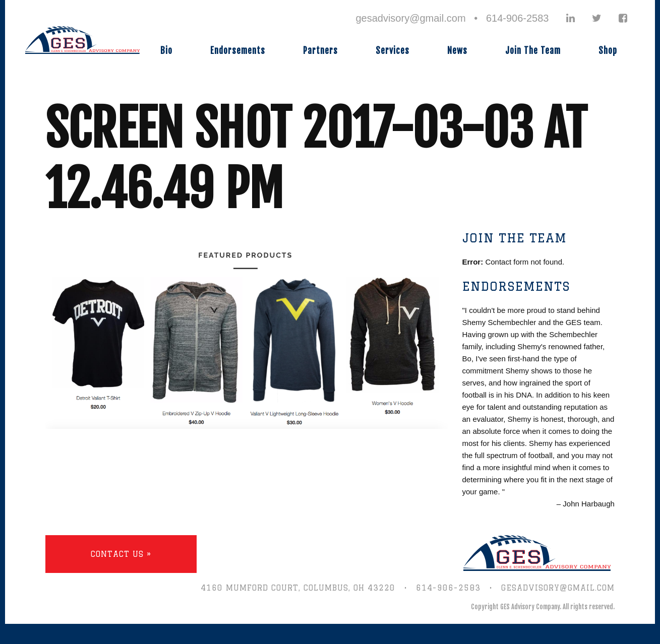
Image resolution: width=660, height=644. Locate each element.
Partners (320, 51)
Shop (608, 51)
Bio (166, 51)
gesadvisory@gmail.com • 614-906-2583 (452, 18)
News (457, 51)
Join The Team (533, 51)
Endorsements (238, 51)
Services (393, 51)
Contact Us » (121, 554)
